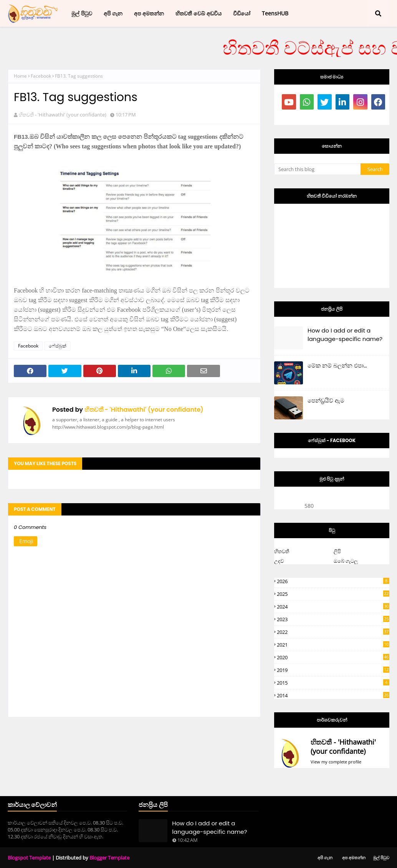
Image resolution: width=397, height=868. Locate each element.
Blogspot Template (29, 858)
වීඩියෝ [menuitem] (242, 13)
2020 (333, 657)
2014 (333, 695)
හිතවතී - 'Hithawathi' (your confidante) (63, 115)
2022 (333, 632)
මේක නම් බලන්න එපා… (337, 365)
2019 (333, 670)
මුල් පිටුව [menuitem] (82, 13)
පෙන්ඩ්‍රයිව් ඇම (326, 400)
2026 (333, 581)
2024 (333, 607)
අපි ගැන (325, 857)
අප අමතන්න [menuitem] (149, 13)
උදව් (279, 561)
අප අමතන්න (354, 857)
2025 (333, 594)
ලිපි (337, 551)
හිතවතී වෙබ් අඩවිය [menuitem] (198, 13)
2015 (333, 683)
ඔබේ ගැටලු (346, 561)
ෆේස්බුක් (58, 346)
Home (20, 76)
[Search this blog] (317, 169)
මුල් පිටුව (381, 857)
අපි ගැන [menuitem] (113, 13)
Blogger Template (109, 858)
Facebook (41, 76)
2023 (333, 619)
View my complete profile (336, 762)
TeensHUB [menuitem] (275, 13)
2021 (333, 645)
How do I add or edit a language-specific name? (345, 335)
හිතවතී (282, 551)
